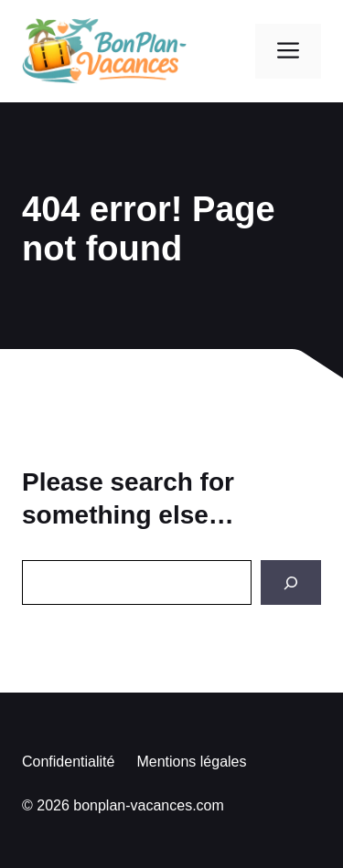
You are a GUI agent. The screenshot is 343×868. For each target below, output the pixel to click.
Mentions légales (191, 762)
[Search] (291, 582)
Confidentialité (68, 762)
